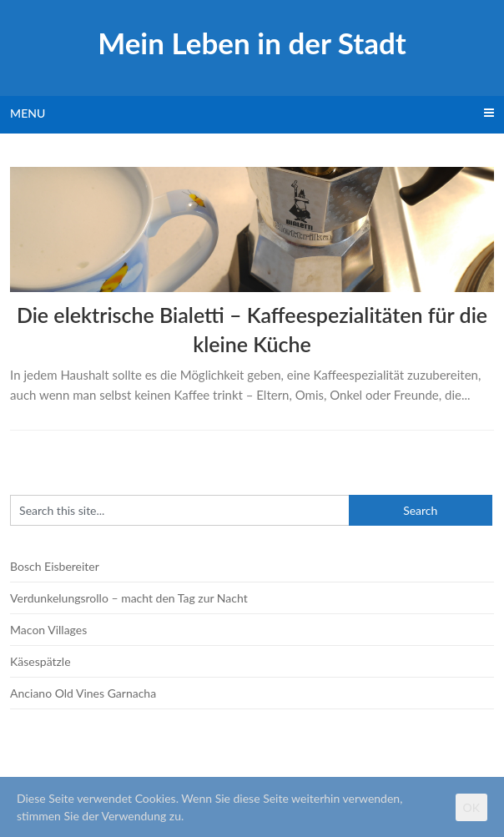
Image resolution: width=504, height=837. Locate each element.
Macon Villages (48, 630)
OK (471, 807)
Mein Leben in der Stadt (252, 43)
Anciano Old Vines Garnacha (83, 693)
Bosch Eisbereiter (55, 566)
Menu (28, 113)
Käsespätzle (40, 661)
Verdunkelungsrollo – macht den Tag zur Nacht (129, 598)
